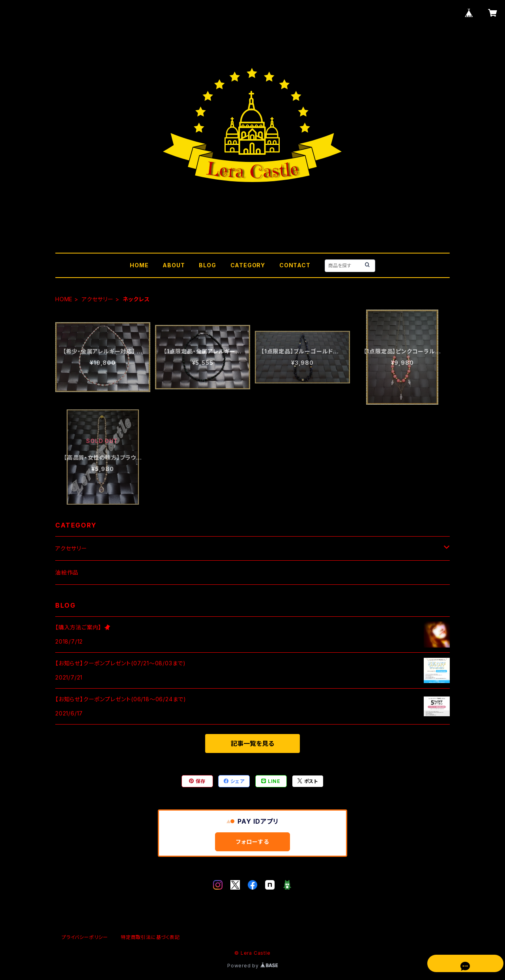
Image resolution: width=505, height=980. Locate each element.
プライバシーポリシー (85, 937)
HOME (139, 265)
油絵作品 (67, 572)
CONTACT (295, 265)
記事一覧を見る (252, 743)
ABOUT (174, 265)
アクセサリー (98, 299)
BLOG (207, 265)
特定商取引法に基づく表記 (150, 937)
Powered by (252, 966)
